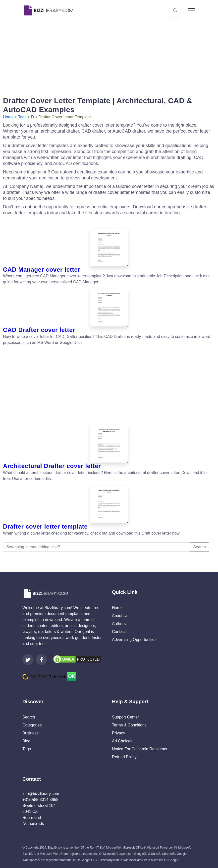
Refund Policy (124, 757)
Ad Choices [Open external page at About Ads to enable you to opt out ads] (122, 741)
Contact (119, 632)
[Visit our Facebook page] (41, 660)
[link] (28, 660)
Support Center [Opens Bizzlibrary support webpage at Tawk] (126, 717)
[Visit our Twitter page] (28, 660)
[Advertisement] (109, 56)
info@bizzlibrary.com (41, 794)
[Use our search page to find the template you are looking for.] (175, 10)
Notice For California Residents (139, 749)
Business (30, 733)
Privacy (118, 733)
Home (8, 117)
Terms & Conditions (129, 725)
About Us (120, 616)
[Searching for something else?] (97, 547)
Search (199, 547)
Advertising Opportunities (134, 640)
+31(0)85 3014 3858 (40, 800)
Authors (119, 624)
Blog (26, 741)
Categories (32, 725)
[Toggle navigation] (192, 10)
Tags (22, 117)
